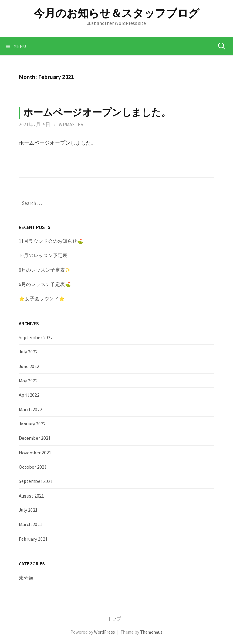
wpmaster (71, 124)
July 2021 (28, 510)
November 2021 (35, 453)
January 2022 (32, 424)
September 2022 (36, 337)
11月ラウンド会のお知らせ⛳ (53, 241)
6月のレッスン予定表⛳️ (45, 284)
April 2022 (29, 395)
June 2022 (29, 366)
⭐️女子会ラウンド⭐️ (42, 298)
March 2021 (30, 524)
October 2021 (33, 467)
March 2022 (30, 409)
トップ (114, 619)
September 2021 (36, 481)
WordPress (105, 632)
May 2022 (28, 381)
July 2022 (28, 352)
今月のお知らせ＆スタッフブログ (116, 13)
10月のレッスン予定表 (43, 255)
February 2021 (33, 539)
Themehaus (151, 632)
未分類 (26, 578)
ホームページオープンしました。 (97, 112)
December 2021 (35, 438)
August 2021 (31, 496)
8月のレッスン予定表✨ (45, 270)
